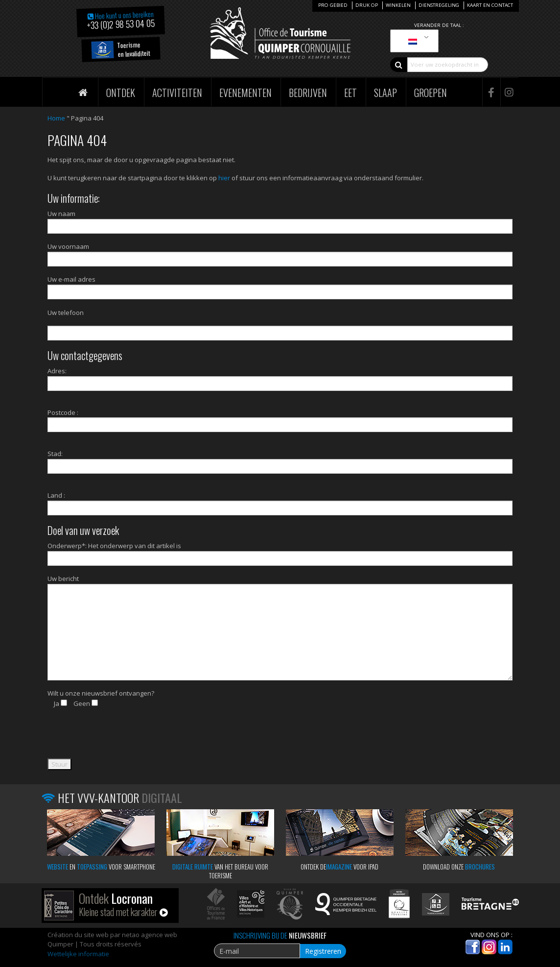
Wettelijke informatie (78, 954)
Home (56, 118)
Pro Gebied (333, 5)
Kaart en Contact (490, 5)
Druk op (367, 5)
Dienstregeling (439, 5)
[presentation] (122, 739)
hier (224, 178)
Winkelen (398, 5)
